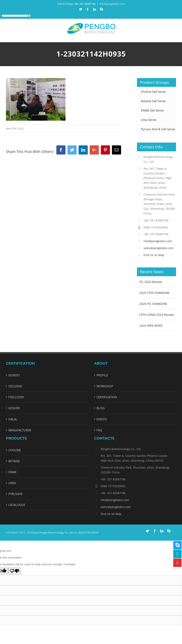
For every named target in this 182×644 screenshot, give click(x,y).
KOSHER (14, 408)
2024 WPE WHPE (151, 326)
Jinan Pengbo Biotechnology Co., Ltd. (53, 533)
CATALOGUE (17, 505)
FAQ (99, 430)
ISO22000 (15, 386)
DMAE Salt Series (152, 110)
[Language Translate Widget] (16, 16)
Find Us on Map (154, 255)
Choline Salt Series (153, 92)
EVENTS (102, 419)
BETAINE (14, 461)
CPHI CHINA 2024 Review (157, 315)
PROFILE (102, 375)
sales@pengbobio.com (158, 248)
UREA (12, 483)
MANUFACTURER (20, 430)
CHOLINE (15, 450)
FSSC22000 (16, 397)
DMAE (12, 472)
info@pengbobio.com (112, 4)
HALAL (13, 419)
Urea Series (149, 120)
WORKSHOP (105, 386)
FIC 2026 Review (151, 282)
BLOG (101, 408)
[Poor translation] (14, 571)
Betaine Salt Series (153, 101)
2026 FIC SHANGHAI (153, 304)
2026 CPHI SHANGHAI (154, 293)
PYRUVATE (15, 494)
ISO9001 (14, 375)
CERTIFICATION (107, 397)
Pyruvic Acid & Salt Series (158, 129)
